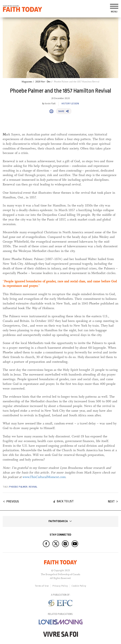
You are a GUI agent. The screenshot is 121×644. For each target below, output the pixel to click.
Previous (13, 501)
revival (33, 487)
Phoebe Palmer (18, 487)
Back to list (65, 501)
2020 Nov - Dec (43, 82)
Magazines (27, 82)
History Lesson (70, 104)
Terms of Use (42, 586)
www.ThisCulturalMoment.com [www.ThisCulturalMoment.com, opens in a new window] (44, 477)
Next (111, 501)
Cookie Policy (79, 586)
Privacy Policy (60, 586)
